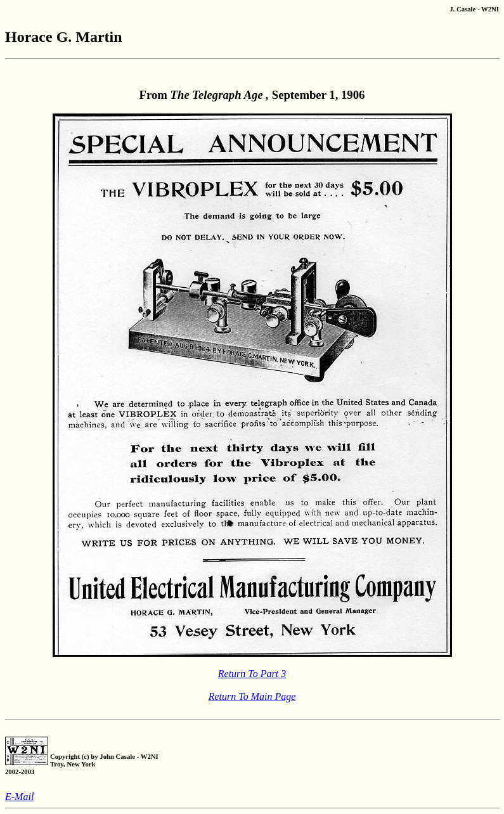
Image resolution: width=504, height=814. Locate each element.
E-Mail (19, 797)
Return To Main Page (252, 696)
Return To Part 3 (252, 674)
